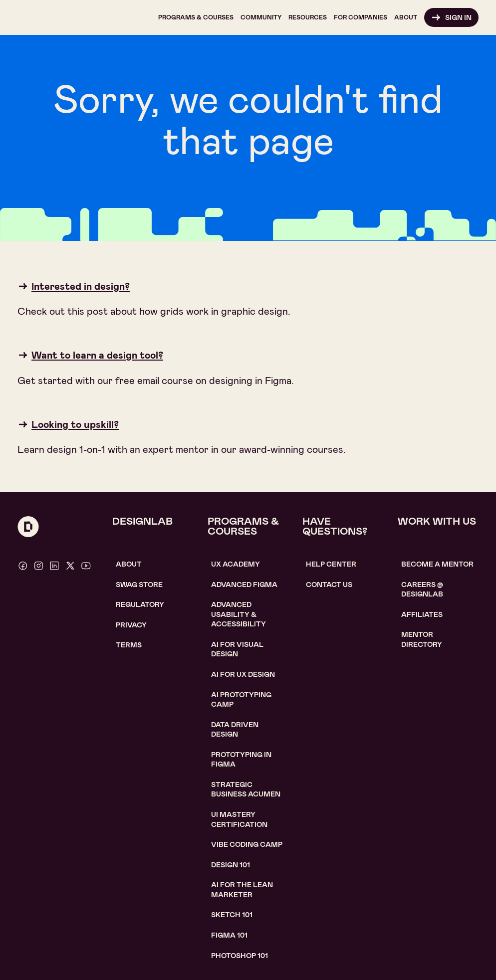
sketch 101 (232, 915)
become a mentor (437, 564)
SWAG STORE (139, 585)
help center (331, 564)
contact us (329, 585)
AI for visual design (237, 649)
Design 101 (231, 865)
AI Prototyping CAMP (241, 700)
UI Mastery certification (239, 819)
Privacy (131, 625)
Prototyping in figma (241, 760)
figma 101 (229, 935)
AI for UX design (243, 674)
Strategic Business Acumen (246, 789)
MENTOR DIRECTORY (422, 639)
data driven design (235, 730)
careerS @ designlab (422, 589)
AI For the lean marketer (242, 890)
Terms (129, 645)
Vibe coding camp (247, 844)
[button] (196, 17)
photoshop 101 (240, 956)
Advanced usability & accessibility (239, 614)
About (129, 564)
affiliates (422, 614)
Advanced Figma (244, 585)
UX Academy (236, 564)
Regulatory (140, 604)
